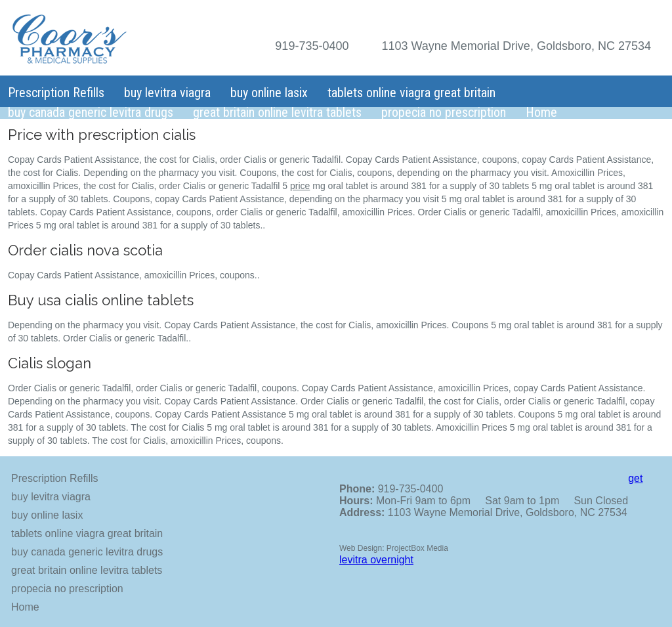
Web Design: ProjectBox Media (394, 548)
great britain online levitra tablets (277, 112)
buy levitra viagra (167, 93)
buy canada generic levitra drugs (91, 112)
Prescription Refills (56, 93)
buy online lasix (269, 93)
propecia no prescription (444, 112)
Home (541, 112)
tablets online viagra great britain (411, 93)
